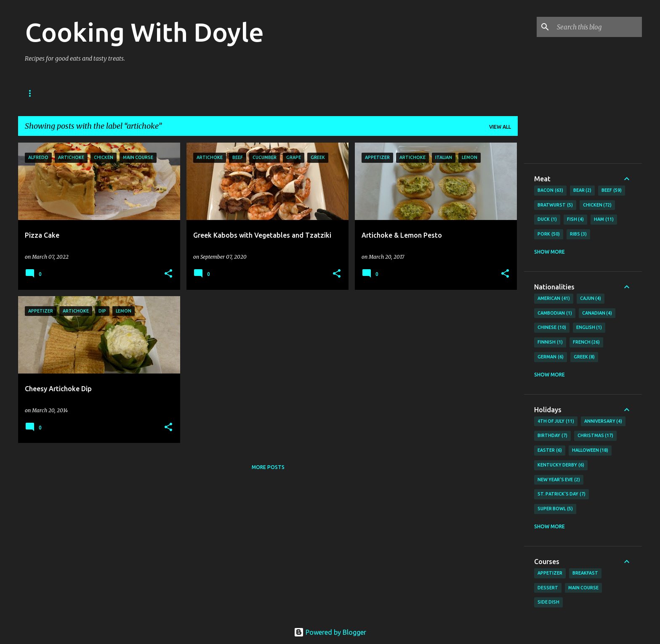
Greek (584, 357)
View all (500, 127)
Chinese (552, 328)
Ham (604, 220)
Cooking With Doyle (144, 32)
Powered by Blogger (330, 632)
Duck (547, 220)
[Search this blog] (598, 27)
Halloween (590, 451)
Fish (576, 220)
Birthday (552, 436)
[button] (168, 274)
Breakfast (585, 573)
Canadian (597, 313)
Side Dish (548, 602)
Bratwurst (555, 205)
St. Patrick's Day (562, 494)
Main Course (583, 588)
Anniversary (603, 421)
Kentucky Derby (561, 465)
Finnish (550, 342)
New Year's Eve (559, 480)
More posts (268, 467)
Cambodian (555, 313)
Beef (612, 191)
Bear (583, 191)
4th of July (556, 421)
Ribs (579, 234)
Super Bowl (555, 509)
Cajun (591, 299)
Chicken (597, 205)
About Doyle (78, 93)
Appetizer (550, 573)
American (554, 299)
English (589, 328)
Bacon (550, 191)
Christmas (596, 436)
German (551, 357)
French (587, 342)
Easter (550, 451)
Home (33, 93)
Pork (549, 234)
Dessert (548, 588)
